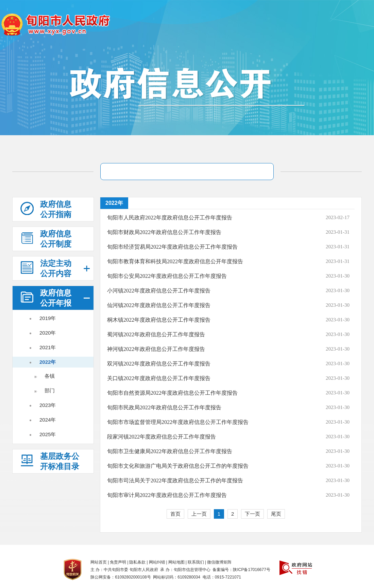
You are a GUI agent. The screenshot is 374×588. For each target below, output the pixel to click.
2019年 (48, 318)
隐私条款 (137, 562)
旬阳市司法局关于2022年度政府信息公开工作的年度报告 (175, 480)
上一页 (199, 514)
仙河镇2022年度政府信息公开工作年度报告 (159, 305)
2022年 (48, 362)
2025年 (48, 434)
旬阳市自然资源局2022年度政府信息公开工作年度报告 (172, 393)
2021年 (48, 347)
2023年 (48, 405)
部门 (50, 390)
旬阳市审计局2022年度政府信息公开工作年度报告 (167, 495)
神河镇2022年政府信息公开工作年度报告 (156, 349)
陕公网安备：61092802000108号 (121, 577)
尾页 (276, 514)
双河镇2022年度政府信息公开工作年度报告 (159, 364)
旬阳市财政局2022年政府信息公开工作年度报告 (164, 232)
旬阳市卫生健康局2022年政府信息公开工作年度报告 (170, 451)
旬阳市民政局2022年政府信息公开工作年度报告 (164, 407)
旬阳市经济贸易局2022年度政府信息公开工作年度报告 (172, 247)
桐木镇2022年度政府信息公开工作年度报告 (159, 320)
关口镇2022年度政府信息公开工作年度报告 (159, 378)
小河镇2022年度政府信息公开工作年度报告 (159, 291)
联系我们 (196, 562)
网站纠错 (157, 562)
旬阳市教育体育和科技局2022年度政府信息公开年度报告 (175, 261)
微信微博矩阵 (219, 562)
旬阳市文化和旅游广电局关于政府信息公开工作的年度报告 (178, 466)
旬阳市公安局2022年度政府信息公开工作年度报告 (167, 276)
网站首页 (99, 562)
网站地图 (176, 562)
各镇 (50, 376)
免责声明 (118, 562)
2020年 (48, 333)
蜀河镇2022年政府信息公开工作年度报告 (156, 334)
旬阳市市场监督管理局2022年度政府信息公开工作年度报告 (178, 422)
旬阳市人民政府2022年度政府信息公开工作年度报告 (170, 218)
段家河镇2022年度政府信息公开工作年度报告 (161, 437)
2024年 (48, 420)
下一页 (252, 514)
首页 (175, 514)
